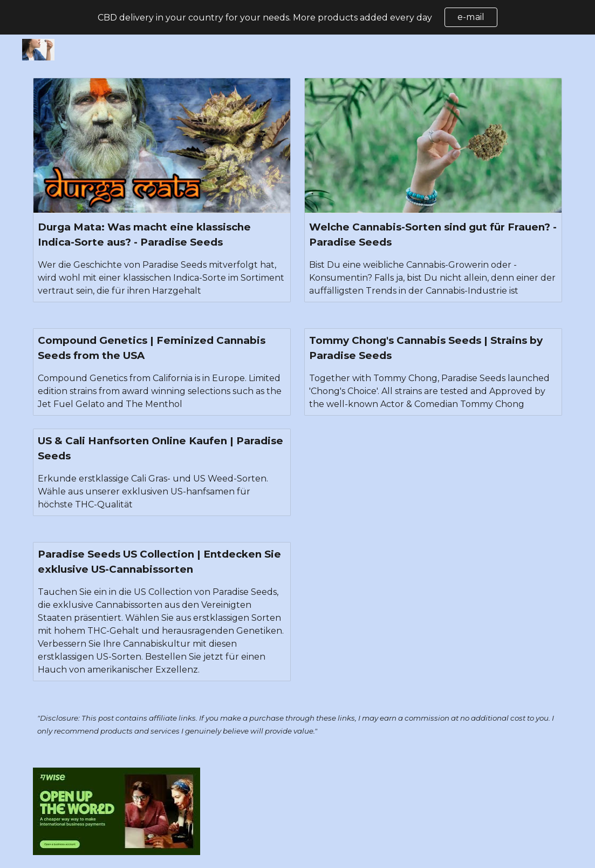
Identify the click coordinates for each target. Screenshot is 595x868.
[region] (297, 17)
